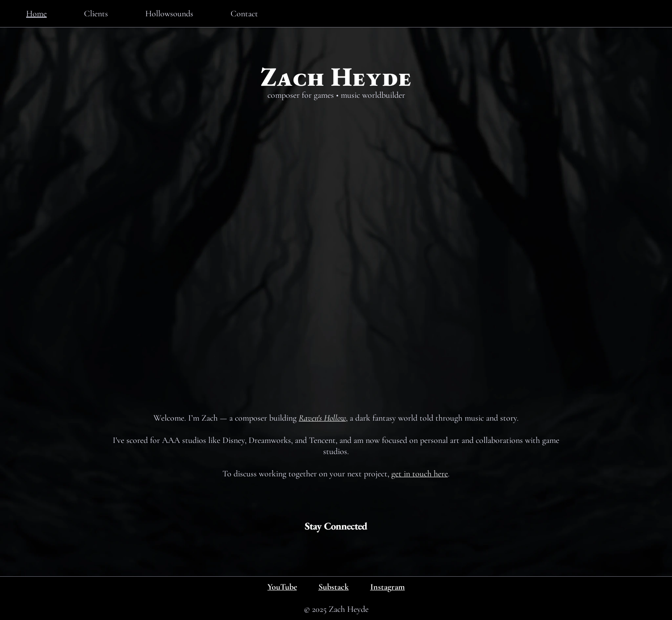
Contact (244, 14)
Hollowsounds (169, 14)
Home (36, 14)
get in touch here (420, 474)
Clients (96, 14)
